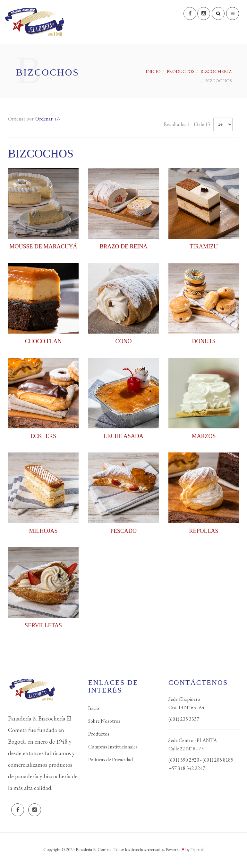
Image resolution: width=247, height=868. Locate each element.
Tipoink (197, 849)
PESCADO (123, 531)
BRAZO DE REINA (124, 246)
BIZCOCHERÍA (216, 71)
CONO (123, 341)
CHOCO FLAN (43, 341)
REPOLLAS (204, 531)
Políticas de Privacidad (111, 760)
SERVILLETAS (43, 625)
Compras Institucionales (113, 747)
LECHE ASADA (123, 436)
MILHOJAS (43, 531)
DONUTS (204, 341)
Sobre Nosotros (104, 721)
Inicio (153, 71)
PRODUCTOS (181, 71)
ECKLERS (43, 436)
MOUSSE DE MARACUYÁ (43, 246)
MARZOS (204, 436)
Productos (99, 734)
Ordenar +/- (48, 119)
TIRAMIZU (204, 246)
